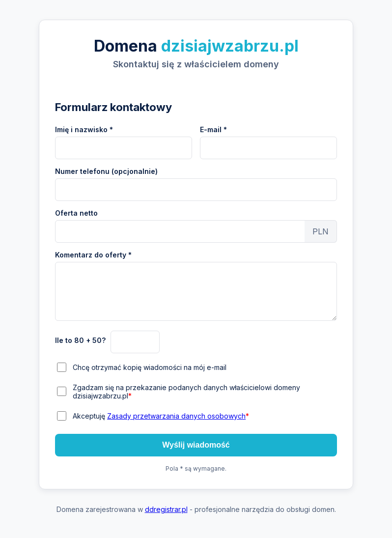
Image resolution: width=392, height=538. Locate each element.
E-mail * (213, 129)
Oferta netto (76, 213)
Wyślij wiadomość (196, 445)
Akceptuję (161, 416)
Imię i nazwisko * (84, 129)
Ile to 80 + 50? (80, 340)
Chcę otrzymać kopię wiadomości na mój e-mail (150, 367)
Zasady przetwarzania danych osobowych (176, 416)
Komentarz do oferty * (93, 255)
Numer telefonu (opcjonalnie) (106, 171)
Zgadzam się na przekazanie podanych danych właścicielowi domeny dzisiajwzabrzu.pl (186, 392)
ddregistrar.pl (166, 509)
